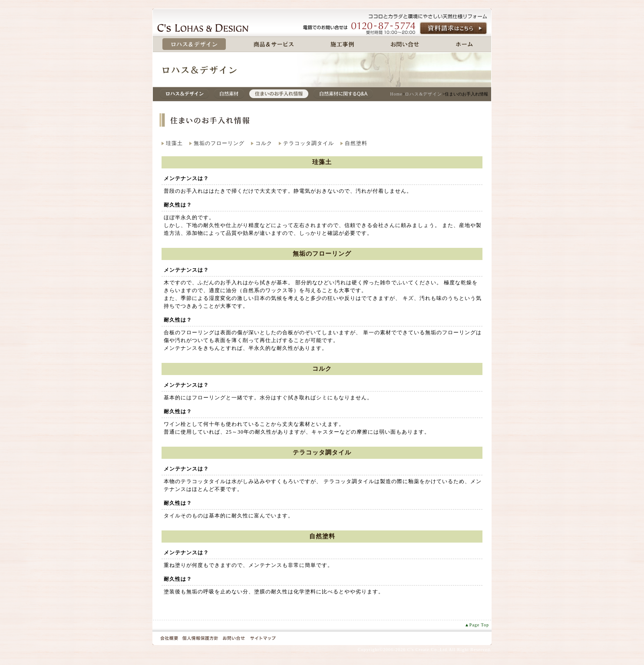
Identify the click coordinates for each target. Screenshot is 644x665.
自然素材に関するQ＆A (343, 94)
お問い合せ (405, 44)
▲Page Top (477, 625)
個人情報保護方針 (200, 638)
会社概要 (169, 638)
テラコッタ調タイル (309, 143)
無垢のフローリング (219, 143)
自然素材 (229, 94)
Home (396, 94)
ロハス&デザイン (184, 94)
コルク (264, 143)
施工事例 (342, 44)
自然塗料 (356, 143)
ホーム (464, 44)
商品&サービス (274, 44)
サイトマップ (263, 638)
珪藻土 (174, 143)
